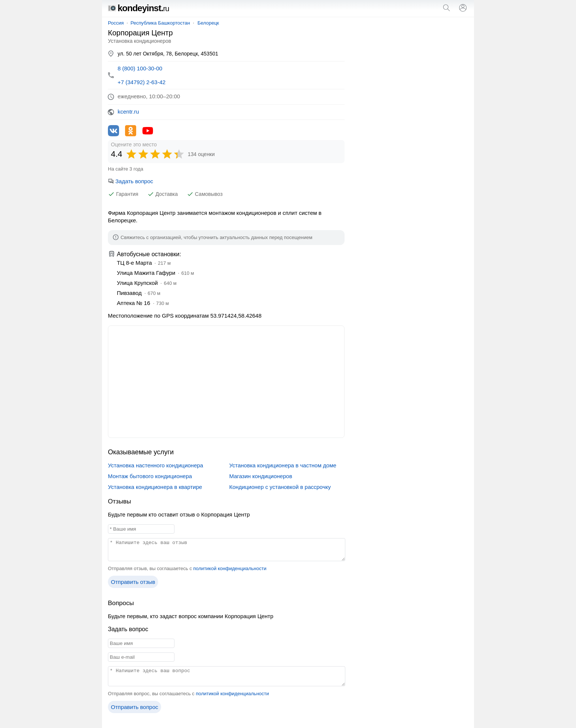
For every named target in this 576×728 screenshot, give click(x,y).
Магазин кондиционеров (261, 476)
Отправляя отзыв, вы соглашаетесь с (187, 568)
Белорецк (208, 23)
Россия (116, 23)
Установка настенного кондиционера (156, 465)
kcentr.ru (128, 112)
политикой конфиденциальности (230, 568)
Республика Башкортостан (160, 23)
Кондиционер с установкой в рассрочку (280, 487)
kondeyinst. (138, 8)
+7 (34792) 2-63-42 (142, 82)
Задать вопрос (130, 181)
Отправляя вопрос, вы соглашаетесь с (188, 694)
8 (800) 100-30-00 (140, 68)
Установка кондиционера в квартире (155, 487)
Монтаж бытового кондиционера (150, 476)
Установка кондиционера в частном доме (283, 465)
